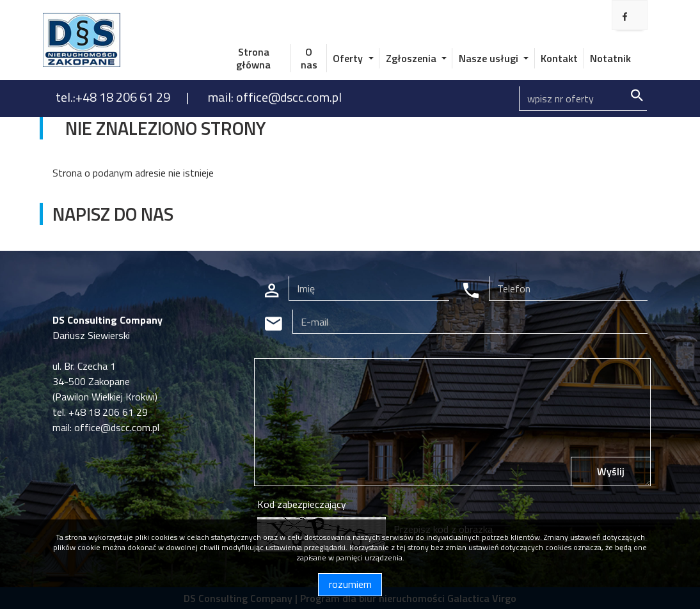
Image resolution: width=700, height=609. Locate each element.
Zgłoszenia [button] (412, 58)
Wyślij (611, 471)
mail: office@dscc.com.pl (275, 97)
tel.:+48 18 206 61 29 (114, 97)
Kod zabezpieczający (302, 504)
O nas (309, 58)
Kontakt (559, 58)
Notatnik (610, 58)
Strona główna (253, 58)
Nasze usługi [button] (490, 58)
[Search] (583, 99)
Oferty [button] (349, 58)
